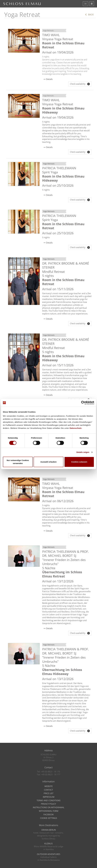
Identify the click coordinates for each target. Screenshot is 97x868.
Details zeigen (83, 452)
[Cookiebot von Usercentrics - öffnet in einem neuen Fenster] (83, 403)
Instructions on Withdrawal (49, 807)
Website (49, 786)
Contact (48, 790)
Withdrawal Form (49, 811)
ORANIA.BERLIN (49, 830)
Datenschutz (76, 428)
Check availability (80, 84)
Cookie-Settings (49, 818)
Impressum (49, 797)
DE (86, 4)
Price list (49, 793)
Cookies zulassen (79, 462)
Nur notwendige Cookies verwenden (18, 462)
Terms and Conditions (49, 800)
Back (89, 15)
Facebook (49, 815)
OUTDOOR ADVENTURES (49, 854)
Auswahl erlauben (48, 462)
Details (49, 79)
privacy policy (48, 804)
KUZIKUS (48, 844)
